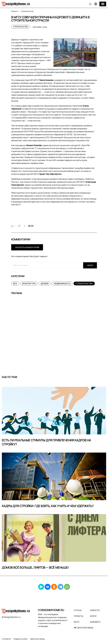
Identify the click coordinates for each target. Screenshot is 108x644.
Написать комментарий (27, 247)
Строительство (21, 27)
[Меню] (103, 4)
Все (15, 284)
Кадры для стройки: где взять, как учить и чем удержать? (48, 506)
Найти (90, 265)
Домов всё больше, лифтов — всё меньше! (35, 567)
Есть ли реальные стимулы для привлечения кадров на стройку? (46, 442)
